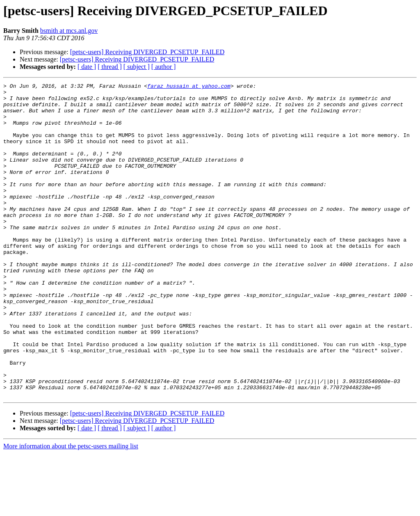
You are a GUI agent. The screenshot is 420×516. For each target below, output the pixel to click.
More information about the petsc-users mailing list (71, 509)
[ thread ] (110, 67)
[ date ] (87, 67)
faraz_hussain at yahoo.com (189, 87)
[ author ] (164, 67)
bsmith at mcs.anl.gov (69, 31)
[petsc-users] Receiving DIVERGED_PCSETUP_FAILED (147, 52)
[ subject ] (137, 67)
